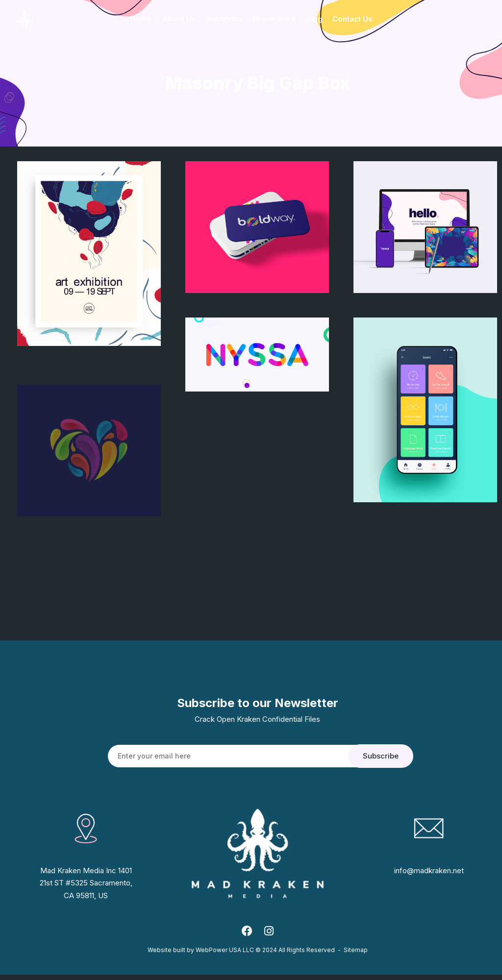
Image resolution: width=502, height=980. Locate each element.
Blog (314, 19)
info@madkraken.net (429, 871)
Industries (224, 19)
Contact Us (352, 19)
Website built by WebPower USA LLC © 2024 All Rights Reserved (241, 955)
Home (141, 19)
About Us (179, 19)
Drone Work (274, 19)
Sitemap (356, 955)
